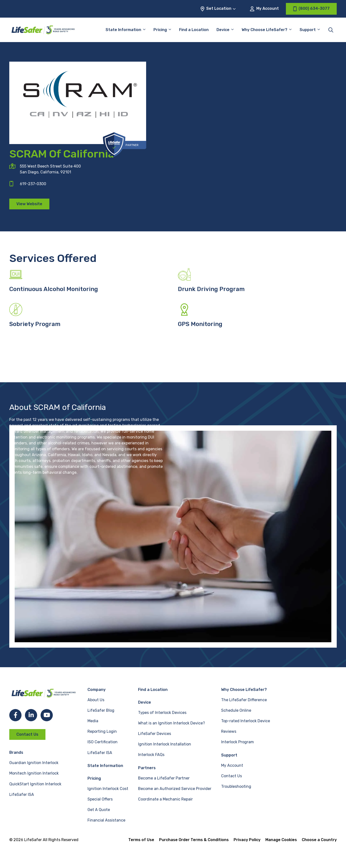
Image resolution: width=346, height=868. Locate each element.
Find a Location (194, 30)
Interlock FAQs (151, 755)
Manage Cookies (281, 840)
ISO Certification (103, 742)
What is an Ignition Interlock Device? (172, 723)
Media (93, 721)
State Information (123, 30)
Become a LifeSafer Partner (164, 778)
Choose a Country (319, 840)
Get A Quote (99, 810)
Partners (147, 768)
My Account (264, 9)
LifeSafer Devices (155, 734)
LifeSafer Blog (101, 710)
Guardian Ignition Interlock (34, 763)
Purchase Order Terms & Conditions (194, 840)
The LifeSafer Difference (244, 700)
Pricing (160, 30)
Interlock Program (238, 742)
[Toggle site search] (331, 30)
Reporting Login (102, 731)
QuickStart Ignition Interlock (35, 784)
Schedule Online (236, 710)
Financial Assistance (106, 820)
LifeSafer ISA (22, 795)
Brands (16, 752)
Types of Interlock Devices (162, 713)
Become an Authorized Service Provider (175, 789)
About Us (96, 700)
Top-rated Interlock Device (246, 721)
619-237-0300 (33, 184)
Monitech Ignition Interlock (34, 773)
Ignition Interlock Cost (108, 789)
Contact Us (27, 734)
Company (97, 690)
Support (308, 30)
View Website (29, 204)
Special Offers (100, 799)
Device (223, 30)
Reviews (229, 731)
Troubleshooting (236, 786)
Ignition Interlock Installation (165, 744)
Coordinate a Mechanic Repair (165, 799)
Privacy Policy (247, 840)
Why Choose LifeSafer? (265, 30)
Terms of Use (141, 840)
